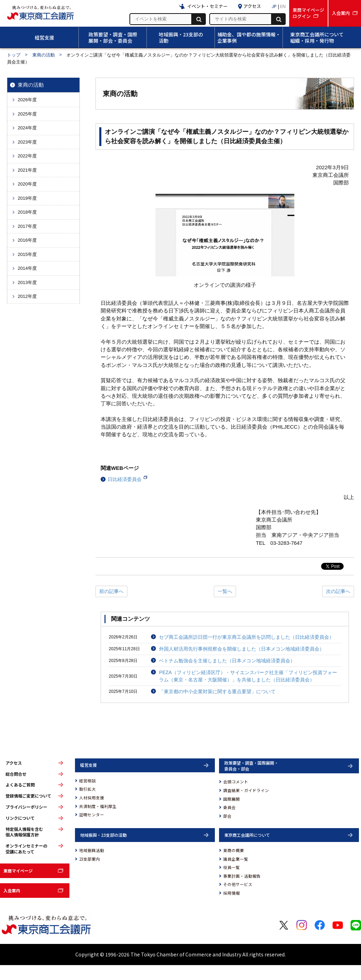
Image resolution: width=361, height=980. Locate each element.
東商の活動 (44, 55)
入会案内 (12, 890)
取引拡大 (87, 789)
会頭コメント (236, 782)
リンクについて (20, 818)
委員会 (229, 807)
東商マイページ (18, 871)
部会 (227, 816)
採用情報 (232, 893)
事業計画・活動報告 (242, 876)
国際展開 (232, 799)
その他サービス (238, 884)
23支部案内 (90, 859)
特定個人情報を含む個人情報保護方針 (24, 832)
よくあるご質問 (20, 785)
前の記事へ (111, 591)
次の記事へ (338, 591)
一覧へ (225, 591)
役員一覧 (232, 867)
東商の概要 (234, 850)
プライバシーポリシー (26, 807)
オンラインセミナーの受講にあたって (26, 849)
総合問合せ (16, 774)
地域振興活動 (92, 850)
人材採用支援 (92, 798)
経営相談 (87, 781)
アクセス (14, 763)
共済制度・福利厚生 (98, 806)
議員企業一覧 (236, 859)
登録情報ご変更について (28, 796)
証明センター (92, 815)
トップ (14, 55)
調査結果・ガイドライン (246, 790)
